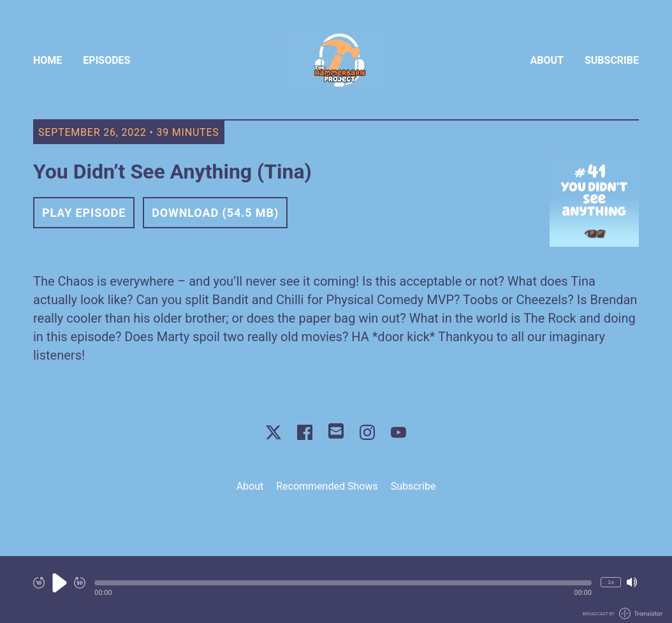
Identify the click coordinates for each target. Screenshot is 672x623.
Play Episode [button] (84, 213)
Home (47, 60)
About (547, 60)
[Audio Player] (336, 590)
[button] (343, 583)
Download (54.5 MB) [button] (215, 213)
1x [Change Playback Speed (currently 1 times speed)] (611, 582)
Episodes (106, 60)
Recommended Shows (327, 486)
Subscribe (612, 60)
